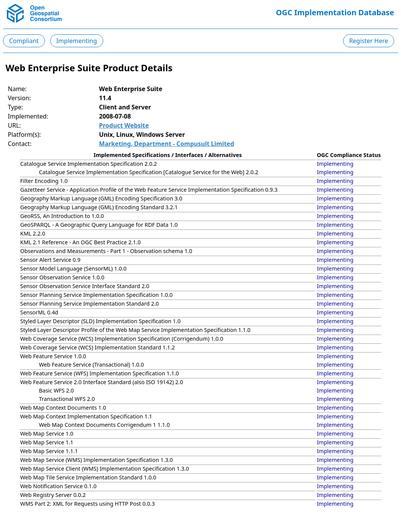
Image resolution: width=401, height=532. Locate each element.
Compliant (24, 41)
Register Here (369, 41)
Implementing (77, 41)
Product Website (124, 125)
